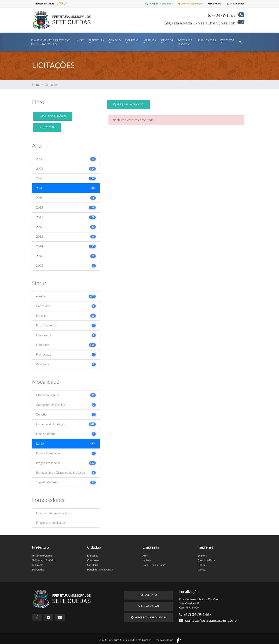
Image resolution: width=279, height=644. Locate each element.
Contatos (227, 40)
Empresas (132, 40)
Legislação (38, 563)
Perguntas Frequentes (149, 616)
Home (36, 83)
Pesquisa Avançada (128, 103)
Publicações (207, 40)
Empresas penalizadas (51, 521)
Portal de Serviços (185, 42)
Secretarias (38, 568)
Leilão (53, 114)
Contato (149, 593)
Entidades (93, 554)
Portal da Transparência (154, 4)
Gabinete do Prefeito (43, 559)
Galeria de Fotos (206, 559)
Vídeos (201, 568)
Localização (149, 604)
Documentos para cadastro (54, 511)
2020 (47, 125)
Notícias (202, 563)
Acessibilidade (235, 4)
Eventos (202, 554)
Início (80, 40)
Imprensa (149, 40)
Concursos (93, 559)
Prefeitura (96, 40)
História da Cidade (42, 554)
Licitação (147, 559)
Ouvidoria (213, 4)
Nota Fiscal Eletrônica (154, 563)
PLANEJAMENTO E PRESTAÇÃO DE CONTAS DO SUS (51, 42)
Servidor (167, 40)
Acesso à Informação (187, 4)
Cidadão (115, 40)
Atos (145, 554)
